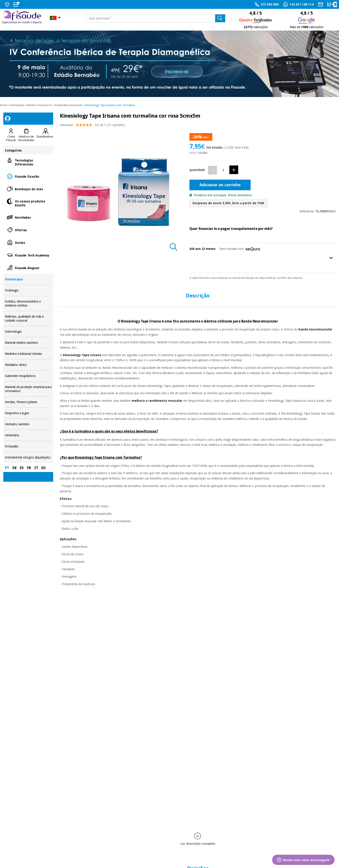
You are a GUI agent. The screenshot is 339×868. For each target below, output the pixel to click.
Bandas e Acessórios (40, 105)
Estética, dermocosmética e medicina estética (28, 304)
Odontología (28, 332)
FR (29, 468)
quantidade (197, 170)
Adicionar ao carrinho (220, 185)
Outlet (28, 242)
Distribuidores (45, 137)
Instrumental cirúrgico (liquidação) (28, 457)
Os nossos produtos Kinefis (28, 203)
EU (44, 468)
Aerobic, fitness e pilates (28, 402)
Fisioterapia (17, 105)
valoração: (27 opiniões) (92, 126)
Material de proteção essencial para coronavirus (28, 389)
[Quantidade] (223, 170)
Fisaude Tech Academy (28, 255)
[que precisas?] (156, 18)
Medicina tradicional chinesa (28, 354)
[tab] (11, 135)
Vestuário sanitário (28, 424)
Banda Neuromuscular (69, 105)
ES (22, 468)
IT (36, 468)
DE (15, 468)
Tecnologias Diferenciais (28, 162)
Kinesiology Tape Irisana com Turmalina (110, 105)
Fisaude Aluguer (28, 268)
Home (4, 105)
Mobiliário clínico (28, 365)
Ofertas (28, 230)
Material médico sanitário (28, 343)
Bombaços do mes (28, 189)
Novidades (28, 217)
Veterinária (28, 435)
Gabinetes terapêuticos (28, 376)
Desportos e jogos (28, 413)
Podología (28, 290)
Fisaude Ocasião (28, 176)
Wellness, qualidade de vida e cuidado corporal (28, 319)
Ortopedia (28, 446)
